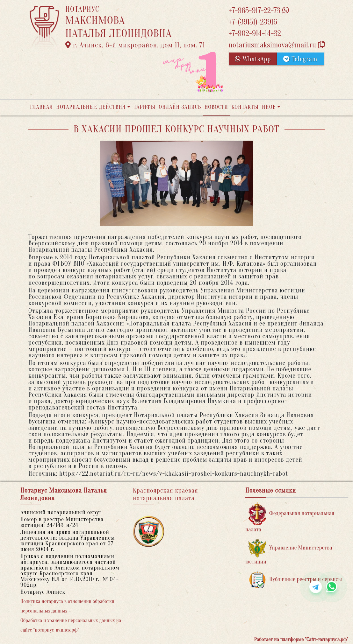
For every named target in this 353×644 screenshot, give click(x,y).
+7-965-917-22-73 (259, 11)
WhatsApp (253, 59)
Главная (41, 107)
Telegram (300, 59)
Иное (269, 107)
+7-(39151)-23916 (253, 22)
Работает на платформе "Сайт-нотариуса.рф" (301, 640)
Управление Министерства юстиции (289, 552)
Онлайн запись (180, 107)
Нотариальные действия (91, 107)
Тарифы (145, 107)
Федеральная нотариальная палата (290, 518)
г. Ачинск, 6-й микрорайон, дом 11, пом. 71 (135, 45)
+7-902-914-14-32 (255, 34)
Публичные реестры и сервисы (295, 580)
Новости (216, 107)
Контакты (245, 107)
